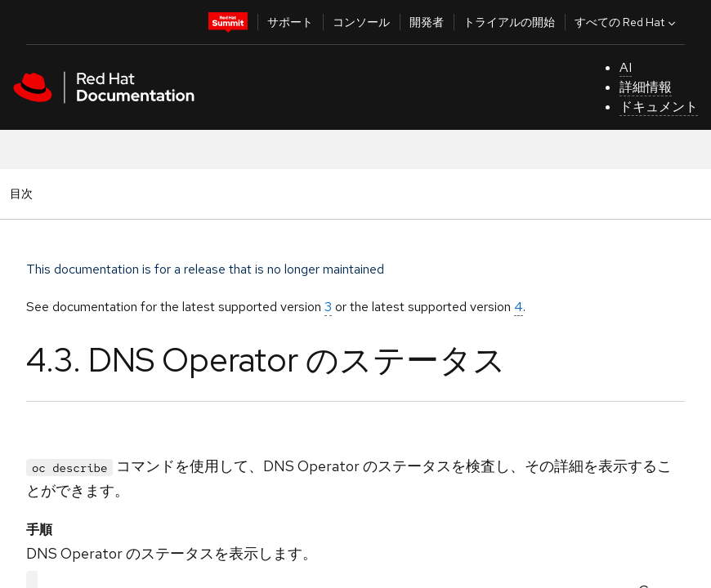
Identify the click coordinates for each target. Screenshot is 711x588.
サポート (290, 22)
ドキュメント (659, 107)
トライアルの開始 (509, 22)
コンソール (361, 22)
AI (626, 67)
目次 (24, 193)
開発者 (427, 22)
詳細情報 (646, 87)
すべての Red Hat (627, 22)
